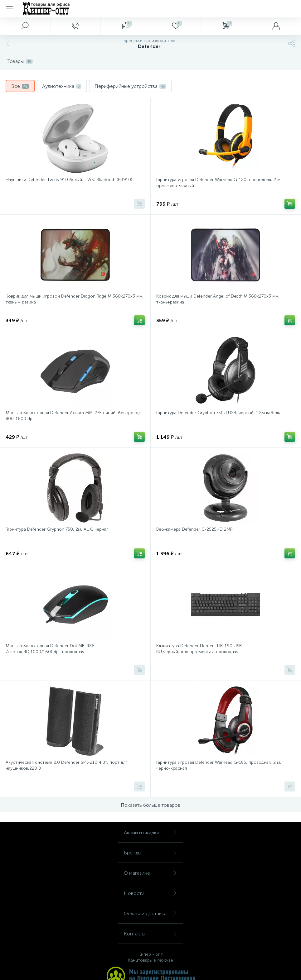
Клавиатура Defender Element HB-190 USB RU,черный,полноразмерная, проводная (199, 649)
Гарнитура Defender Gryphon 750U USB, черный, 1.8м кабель (218, 413)
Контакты (150, 934)
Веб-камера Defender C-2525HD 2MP (194, 529)
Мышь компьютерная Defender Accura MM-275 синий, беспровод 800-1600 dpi (73, 416)
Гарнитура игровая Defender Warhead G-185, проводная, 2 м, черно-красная (219, 765)
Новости (150, 893)
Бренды (150, 853)
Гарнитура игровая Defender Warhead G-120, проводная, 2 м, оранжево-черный (219, 183)
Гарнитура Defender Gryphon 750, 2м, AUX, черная (57, 529)
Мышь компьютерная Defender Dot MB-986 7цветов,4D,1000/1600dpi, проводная (50, 649)
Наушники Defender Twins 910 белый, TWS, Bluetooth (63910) (69, 180)
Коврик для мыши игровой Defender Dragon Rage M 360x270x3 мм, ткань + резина (75, 299)
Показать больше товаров (150, 805)
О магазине (150, 873)
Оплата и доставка (150, 913)
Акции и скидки (150, 832)
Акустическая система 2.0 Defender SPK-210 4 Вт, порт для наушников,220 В (67, 765)
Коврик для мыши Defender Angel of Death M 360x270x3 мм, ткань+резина (218, 299)
